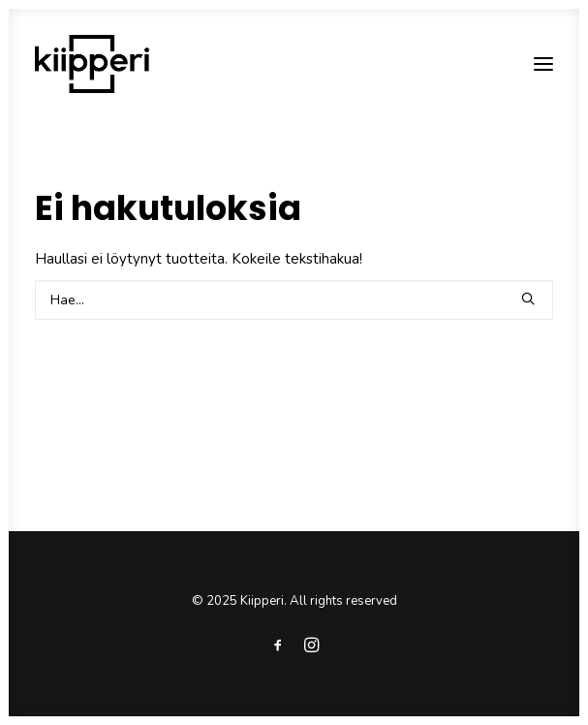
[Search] (294, 300)
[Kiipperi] (92, 64)
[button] (528, 299)
